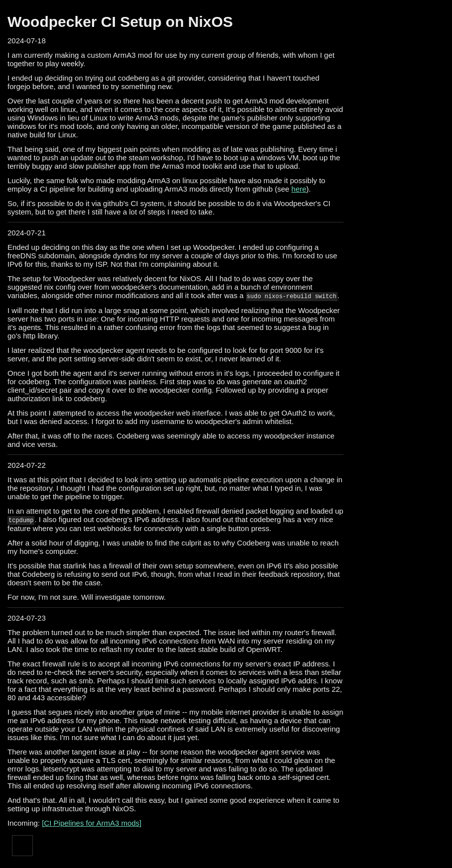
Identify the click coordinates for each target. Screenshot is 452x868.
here (299, 189)
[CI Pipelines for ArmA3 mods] (92, 823)
